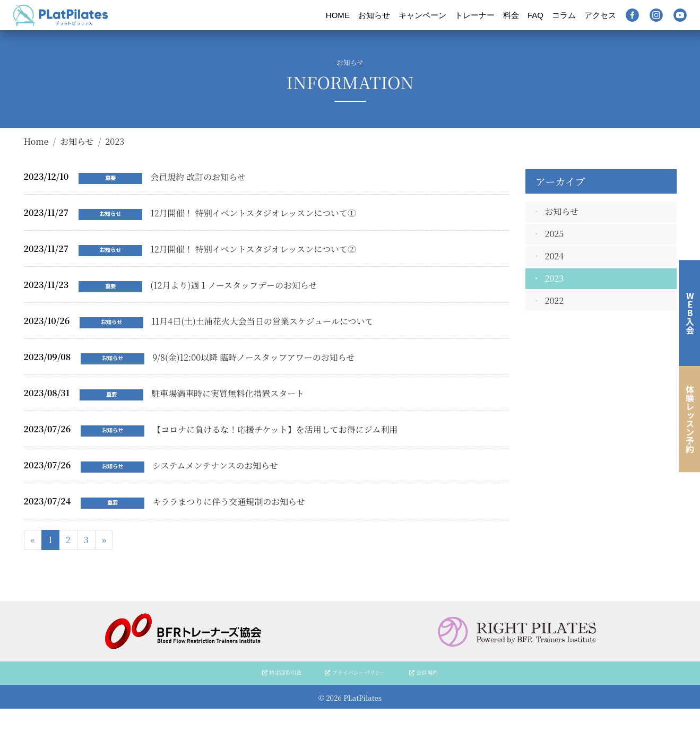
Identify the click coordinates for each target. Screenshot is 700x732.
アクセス (600, 15)
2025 (555, 234)
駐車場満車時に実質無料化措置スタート (228, 393)
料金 (511, 15)
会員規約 (424, 672)
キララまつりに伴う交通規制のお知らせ (229, 502)
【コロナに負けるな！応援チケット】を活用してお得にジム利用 (275, 429)
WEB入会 (690, 313)
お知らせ (374, 15)
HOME (338, 15)
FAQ (535, 15)
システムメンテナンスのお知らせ (215, 465)
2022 (555, 300)
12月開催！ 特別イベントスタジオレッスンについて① (253, 213)
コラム (564, 15)
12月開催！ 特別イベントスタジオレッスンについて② (253, 249)
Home (36, 141)
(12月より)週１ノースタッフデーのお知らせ (234, 285)
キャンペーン (422, 15)
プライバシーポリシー (355, 672)
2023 (555, 278)
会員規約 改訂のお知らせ (198, 177)
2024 (555, 256)
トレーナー (475, 15)
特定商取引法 (282, 672)
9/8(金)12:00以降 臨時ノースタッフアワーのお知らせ (253, 357)
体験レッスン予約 (690, 419)
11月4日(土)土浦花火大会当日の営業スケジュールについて (262, 321)
